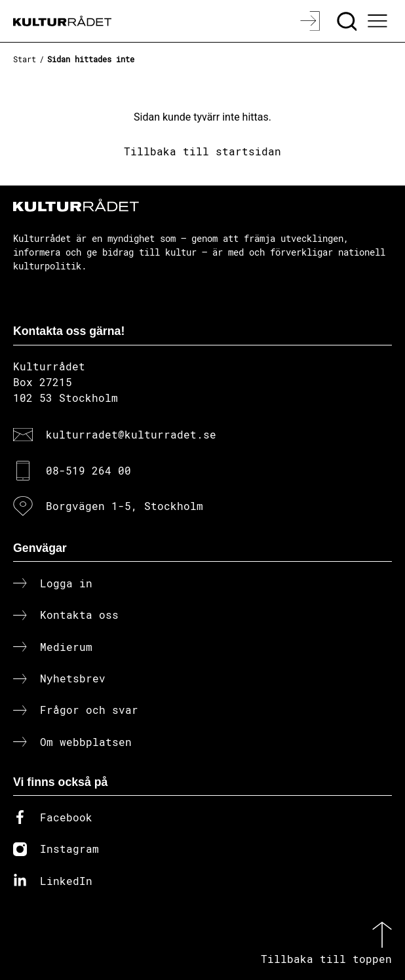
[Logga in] (312, 21)
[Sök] (348, 21)
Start (25, 59)
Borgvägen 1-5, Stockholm (125, 506)
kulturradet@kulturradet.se (131, 434)
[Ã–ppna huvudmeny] (379, 21)
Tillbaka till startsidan (202, 151)
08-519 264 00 (88, 470)
